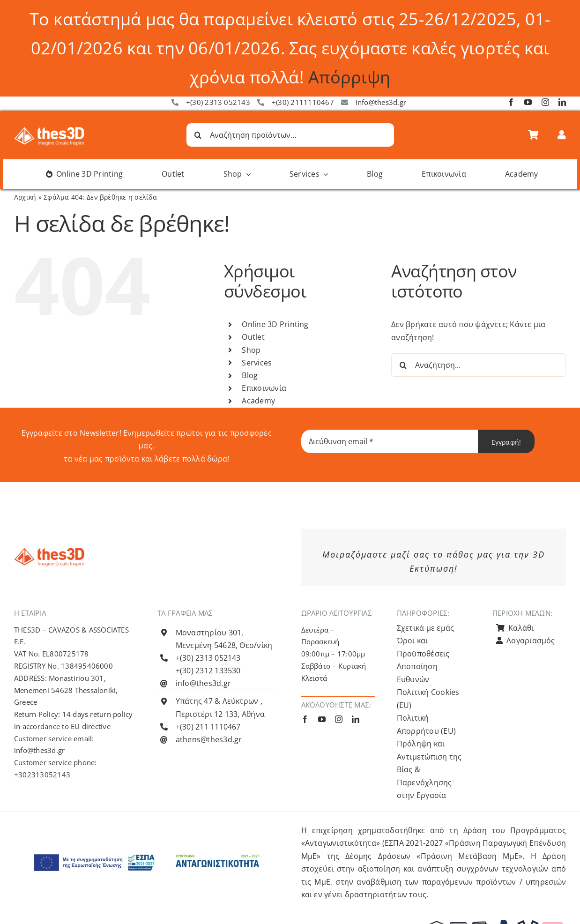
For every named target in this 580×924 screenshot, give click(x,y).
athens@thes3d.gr (209, 739)
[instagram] (545, 102)
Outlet (253, 337)
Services (257, 363)
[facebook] (511, 102)
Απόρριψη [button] (349, 77)
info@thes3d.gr (381, 102)
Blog (250, 375)
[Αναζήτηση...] (479, 365)
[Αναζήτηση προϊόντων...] (290, 135)
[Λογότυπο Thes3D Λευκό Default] (49, 131)
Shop (251, 350)
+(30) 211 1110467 (208, 727)
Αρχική (25, 197)
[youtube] (528, 102)
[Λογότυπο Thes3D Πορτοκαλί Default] (49, 551)
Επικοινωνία (264, 388)
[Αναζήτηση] (198, 135)
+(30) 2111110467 (303, 102)
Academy (258, 401)
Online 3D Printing (275, 324)
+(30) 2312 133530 (208, 671)
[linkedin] (562, 102)
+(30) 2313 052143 (218, 102)
